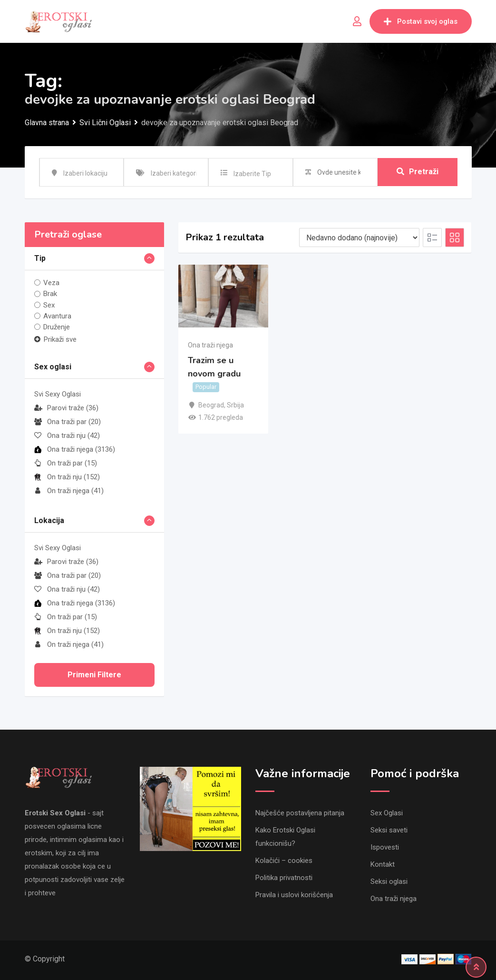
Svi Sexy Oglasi (58, 394)
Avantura (57, 316)
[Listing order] (359, 238)
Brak (50, 294)
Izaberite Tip (252, 174)
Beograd (211, 405)
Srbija (235, 405)
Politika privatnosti (284, 878)
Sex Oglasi (387, 813)
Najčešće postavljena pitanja (300, 813)
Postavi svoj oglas (421, 21)
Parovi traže (66, 408)
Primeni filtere (94, 675)
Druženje (57, 327)
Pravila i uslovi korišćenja (294, 895)
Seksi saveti (389, 830)
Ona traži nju (67, 436)
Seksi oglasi (389, 881)
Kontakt (383, 864)
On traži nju (67, 477)
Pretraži (418, 172)
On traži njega (69, 491)
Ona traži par (68, 422)
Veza (51, 283)
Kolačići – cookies (284, 861)
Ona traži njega (75, 449)
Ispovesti (385, 847)
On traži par (66, 463)
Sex (49, 305)
